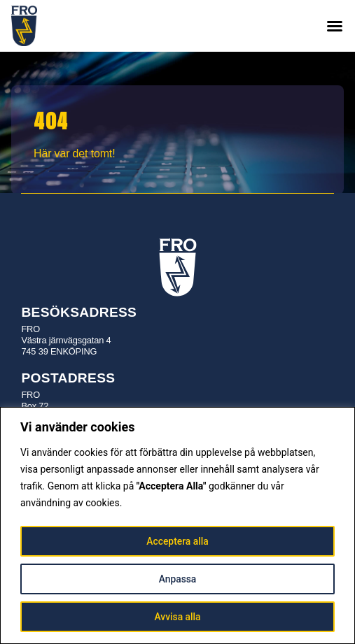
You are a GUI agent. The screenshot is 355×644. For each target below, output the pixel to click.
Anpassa (177, 579)
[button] (335, 26)
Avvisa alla (177, 617)
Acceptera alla (177, 541)
